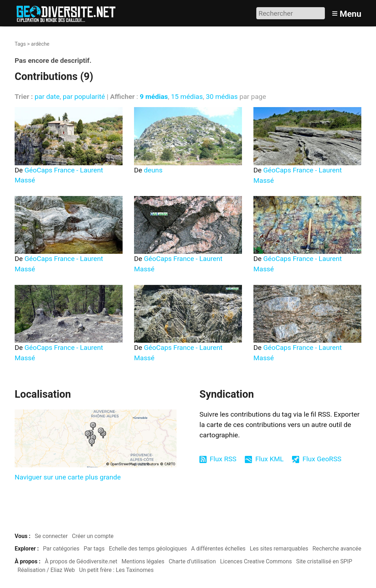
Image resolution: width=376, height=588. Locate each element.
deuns (153, 170)
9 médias (154, 97)
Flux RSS (223, 459)
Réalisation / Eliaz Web (46, 570)
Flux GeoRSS (322, 459)
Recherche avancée (337, 549)
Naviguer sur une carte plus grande (68, 477)
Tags (20, 44)
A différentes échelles (218, 549)
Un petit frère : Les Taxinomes (116, 570)
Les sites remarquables (279, 549)
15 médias (187, 97)
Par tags (94, 549)
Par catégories (61, 549)
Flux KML (269, 459)
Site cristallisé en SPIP (324, 561)
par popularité (84, 97)
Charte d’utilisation (192, 561)
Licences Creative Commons (256, 561)
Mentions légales (143, 561)
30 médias (222, 97)
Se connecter (51, 536)
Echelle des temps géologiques (148, 549)
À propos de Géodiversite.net (81, 561)
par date (47, 97)
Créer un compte (93, 536)
